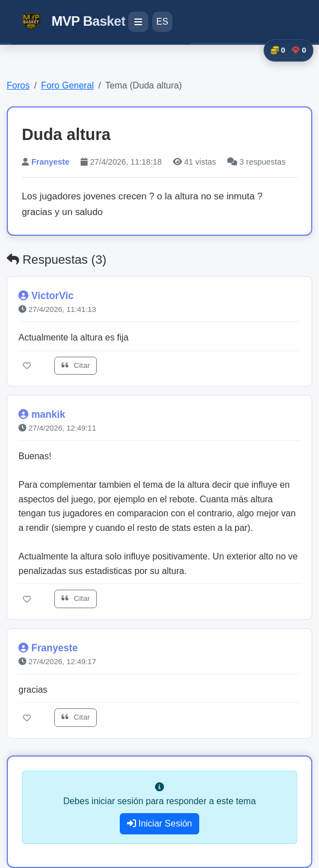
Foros (18, 85)
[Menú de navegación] (138, 22)
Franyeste (50, 162)
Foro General (67, 85)
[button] (288, 50)
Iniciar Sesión (160, 823)
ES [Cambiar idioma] (162, 22)
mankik (48, 414)
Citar (76, 365)
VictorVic (53, 296)
